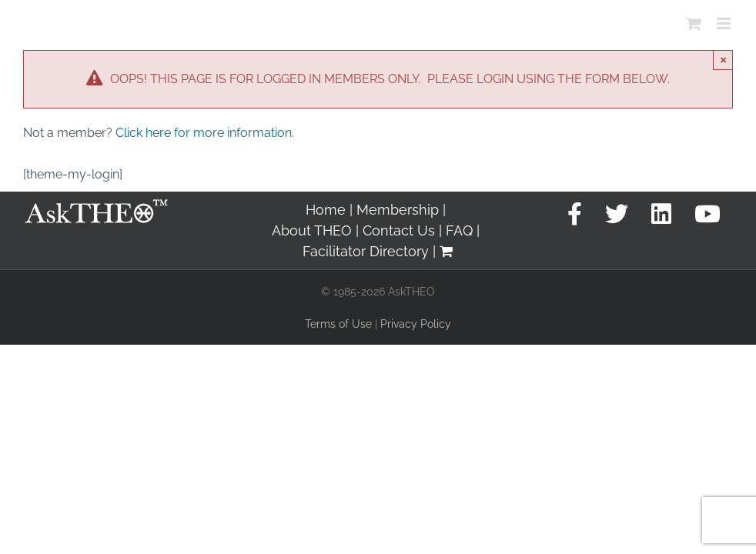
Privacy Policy (416, 324)
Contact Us (399, 230)
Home (326, 210)
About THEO (312, 230)
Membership (398, 210)
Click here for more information (204, 133)
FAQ (459, 230)
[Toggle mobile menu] (725, 23)
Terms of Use (338, 324)
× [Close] (723, 60)
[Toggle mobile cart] (694, 23)
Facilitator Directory (366, 251)
